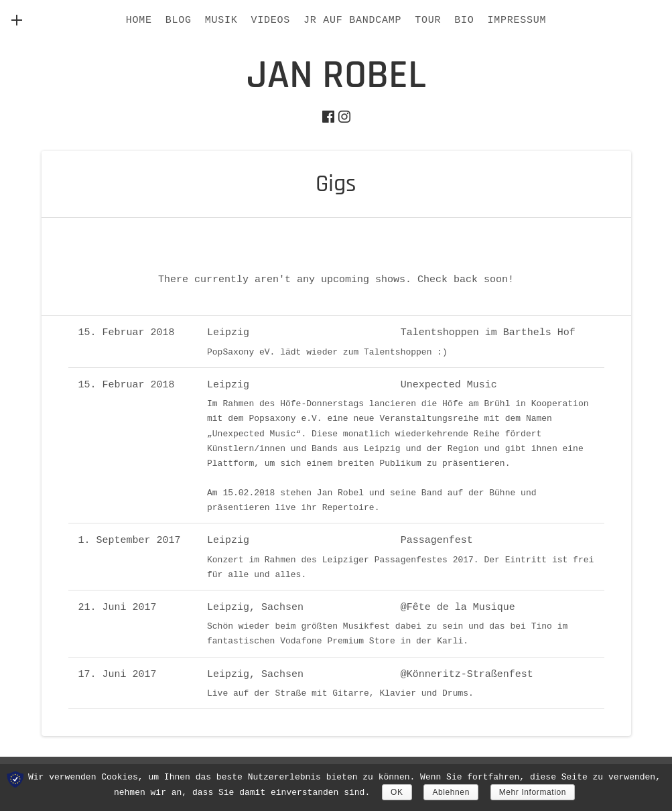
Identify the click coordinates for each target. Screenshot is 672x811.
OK (397, 792)
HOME (139, 20)
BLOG (179, 20)
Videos (270, 20)
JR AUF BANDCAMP (352, 20)
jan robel (336, 75)
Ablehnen (451, 792)
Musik (221, 20)
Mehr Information (533, 792)
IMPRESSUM (517, 20)
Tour (428, 20)
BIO (464, 20)
